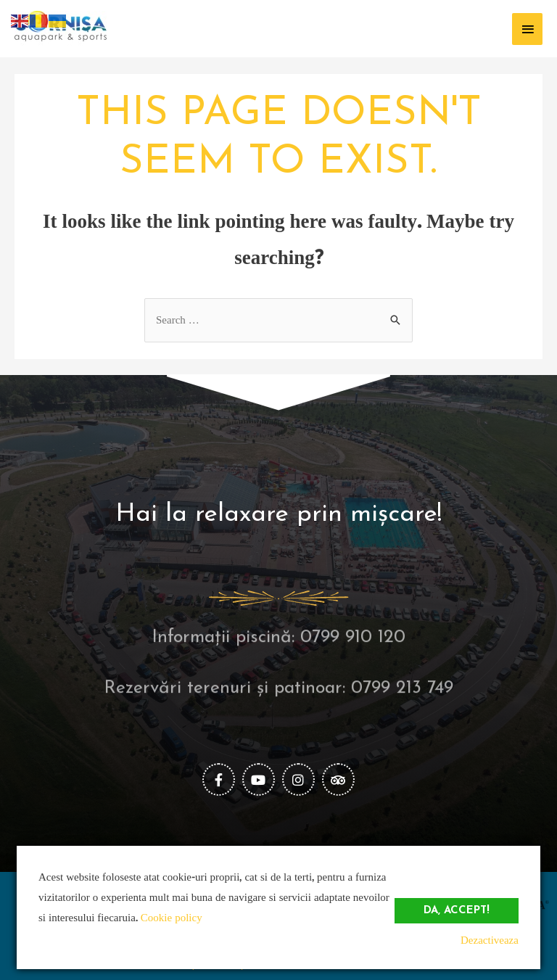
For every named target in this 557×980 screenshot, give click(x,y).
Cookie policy (172, 918)
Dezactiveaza (490, 940)
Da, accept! (457, 911)
